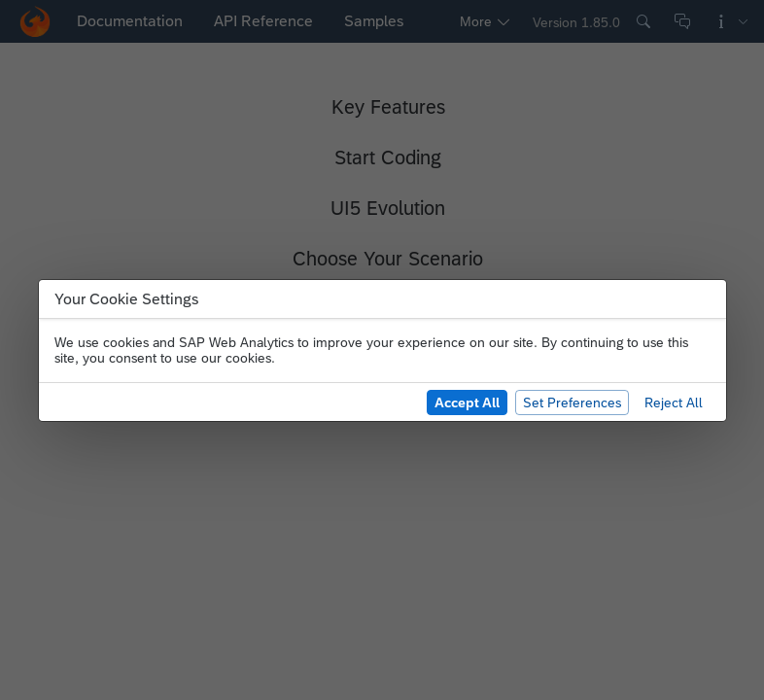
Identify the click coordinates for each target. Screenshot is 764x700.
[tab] (138, 21)
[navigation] (292, 21)
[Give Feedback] (682, 21)
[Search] (643, 21)
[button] (35, 21)
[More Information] (731, 21)
